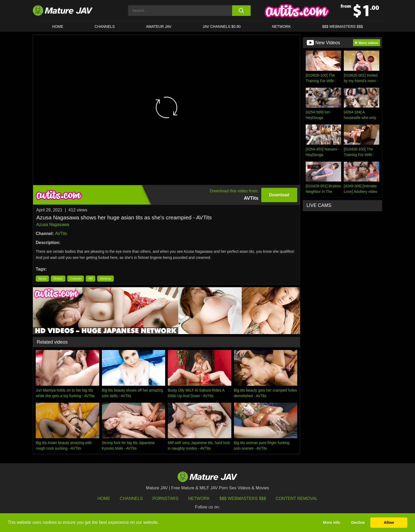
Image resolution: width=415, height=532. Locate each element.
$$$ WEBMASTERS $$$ (342, 26)
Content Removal (297, 498)
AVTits (61, 234)
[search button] (241, 11)
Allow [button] (389, 522)
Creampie (76, 279)
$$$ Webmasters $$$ (243, 498)
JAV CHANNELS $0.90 (222, 26)
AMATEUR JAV (159, 26)
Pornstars (165, 498)
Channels (131, 498)
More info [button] (331, 522)
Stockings (105, 279)
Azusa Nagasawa (53, 225)
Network (281, 26)
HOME (58, 26)
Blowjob (58, 279)
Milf (91, 279)
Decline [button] (358, 522)
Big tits (42, 279)
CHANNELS (105, 26)
